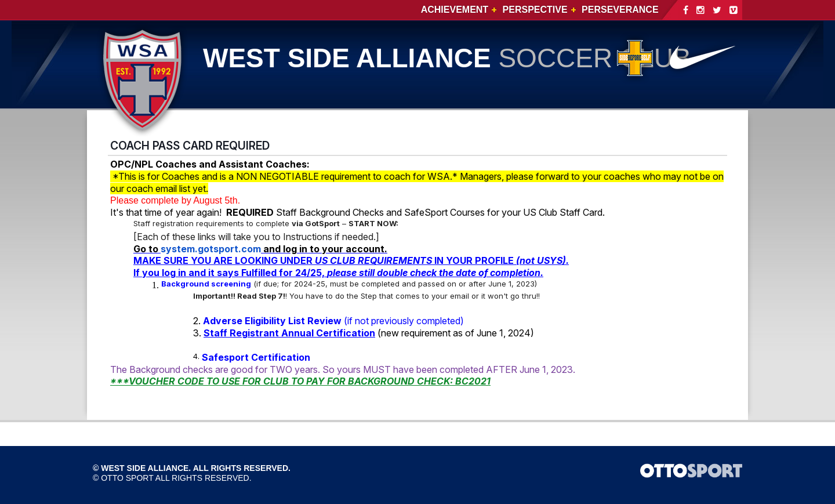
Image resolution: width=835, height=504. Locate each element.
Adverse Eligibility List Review (272, 321)
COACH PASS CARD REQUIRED (190, 146)
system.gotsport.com (211, 249)
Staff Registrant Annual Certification (289, 333)
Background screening (206, 284)
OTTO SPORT (127, 478)
